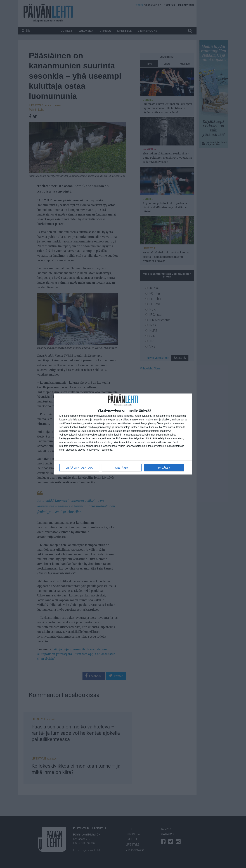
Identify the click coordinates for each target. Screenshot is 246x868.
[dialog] (123, 434)
